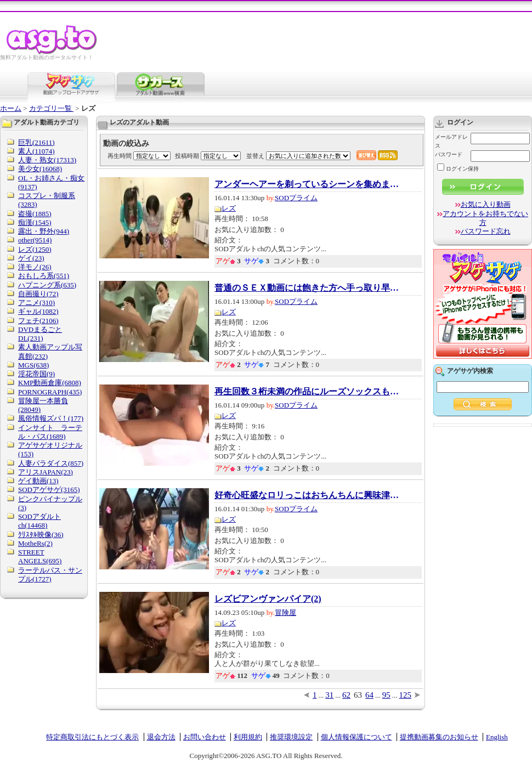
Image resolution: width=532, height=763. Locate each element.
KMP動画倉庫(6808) (50, 383)
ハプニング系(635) (47, 285)
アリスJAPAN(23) (46, 472)
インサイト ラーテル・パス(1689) (50, 432)
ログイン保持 (458, 169)
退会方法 (161, 737)
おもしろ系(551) (44, 276)
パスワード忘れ (486, 231)
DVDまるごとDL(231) (40, 334)
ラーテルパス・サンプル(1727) (50, 575)
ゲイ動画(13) (38, 481)
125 (406, 695)
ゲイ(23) (31, 258)
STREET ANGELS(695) (40, 556)
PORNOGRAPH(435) (50, 392)
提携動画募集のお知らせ (439, 737)
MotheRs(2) (35, 543)
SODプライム (296, 198)
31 (329, 695)
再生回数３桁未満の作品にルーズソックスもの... (308, 392)
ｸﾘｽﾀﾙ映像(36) (41, 535)
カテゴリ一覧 (51, 108)
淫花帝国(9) (36, 374)
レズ (229, 208)
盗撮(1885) (35, 214)
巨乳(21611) (36, 142)
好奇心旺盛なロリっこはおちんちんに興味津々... (308, 495)
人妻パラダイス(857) (51, 463)
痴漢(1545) (35, 222)
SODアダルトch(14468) (39, 521)
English (497, 737)
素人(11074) (36, 151)
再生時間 (120, 156)
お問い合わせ (205, 737)
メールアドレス (451, 141)
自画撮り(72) (38, 294)
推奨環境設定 (291, 737)
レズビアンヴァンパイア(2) (268, 599)
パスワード (449, 154)
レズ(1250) (35, 249)
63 (358, 695)
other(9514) (35, 240)
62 (346, 695)
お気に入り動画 (486, 204)
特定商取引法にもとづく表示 (92, 737)
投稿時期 (187, 156)
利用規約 (248, 737)
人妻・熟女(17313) (47, 160)
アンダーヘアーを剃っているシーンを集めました (308, 184)
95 (386, 695)
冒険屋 (285, 612)
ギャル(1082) (38, 311)
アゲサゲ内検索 (470, 371)
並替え (255, 156)
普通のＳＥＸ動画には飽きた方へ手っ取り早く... (308, 288)
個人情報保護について (356, 737)
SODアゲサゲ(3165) (49, 490)
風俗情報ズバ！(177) (51, 418)
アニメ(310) (36, 303)
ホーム (11, 108)
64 (369, 695)
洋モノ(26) (35, 267)
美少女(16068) (40, 169)
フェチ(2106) (38, 321)
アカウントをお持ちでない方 (485, 218)
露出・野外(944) (44, 231)
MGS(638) (33, 365)
